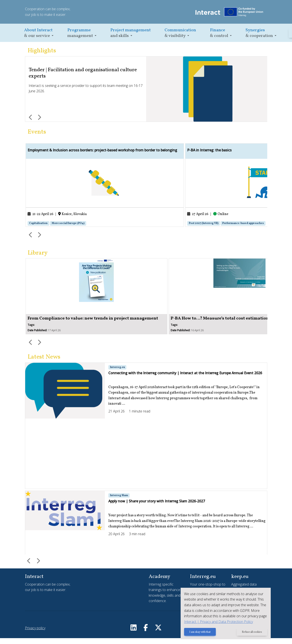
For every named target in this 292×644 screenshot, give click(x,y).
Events (37, 132)
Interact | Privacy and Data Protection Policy (217, 622)
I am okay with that (198, 632)
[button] (39, 33)
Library (38, 259)
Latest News (44, 363)
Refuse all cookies (252, 632)
